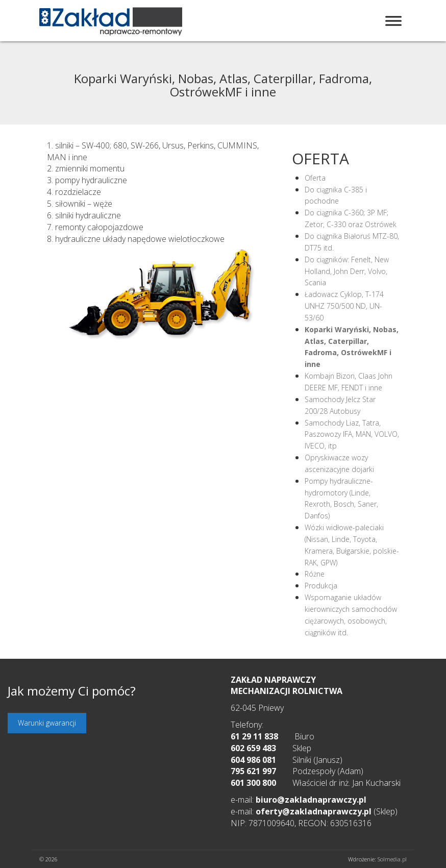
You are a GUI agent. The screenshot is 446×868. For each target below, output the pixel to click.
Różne (315, 574)
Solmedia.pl (392, 859)
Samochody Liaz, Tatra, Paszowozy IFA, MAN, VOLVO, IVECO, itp (352, 435)
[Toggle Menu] (393, 21)
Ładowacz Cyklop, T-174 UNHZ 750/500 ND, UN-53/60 (344, 306)
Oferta (315, 178)
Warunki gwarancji (47, 723)
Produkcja (321, 586)
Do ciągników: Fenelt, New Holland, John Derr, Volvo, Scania (347, 271)
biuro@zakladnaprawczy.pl (311, 800)
